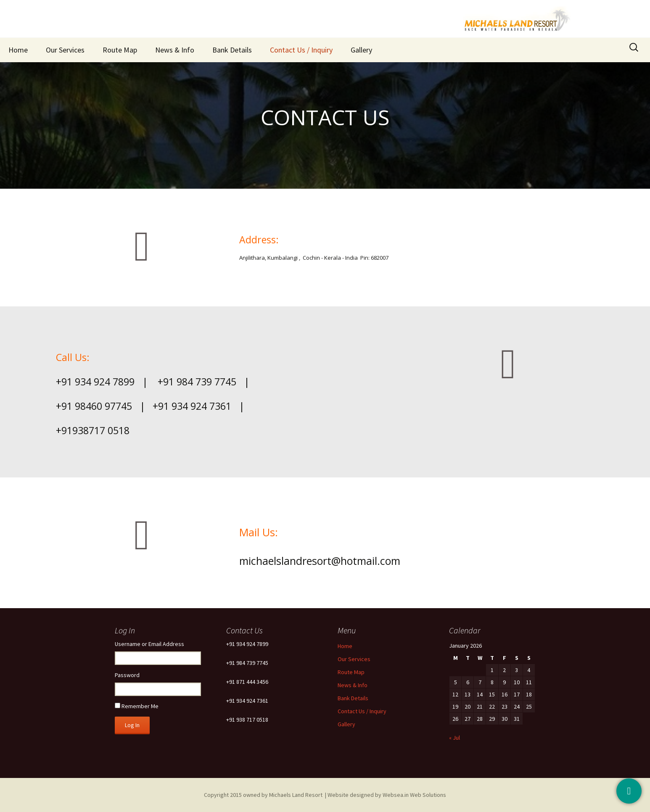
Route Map (120, 50)
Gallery (361, 50)
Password (127, 675)
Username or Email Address (149, 644)
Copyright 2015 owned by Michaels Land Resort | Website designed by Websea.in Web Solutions (325, 795)
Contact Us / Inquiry (301, 50)
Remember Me (140, 706)
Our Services (65, 50)
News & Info (175, 50)
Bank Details (232, 50)
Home (18, 50)
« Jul (454, 738)
